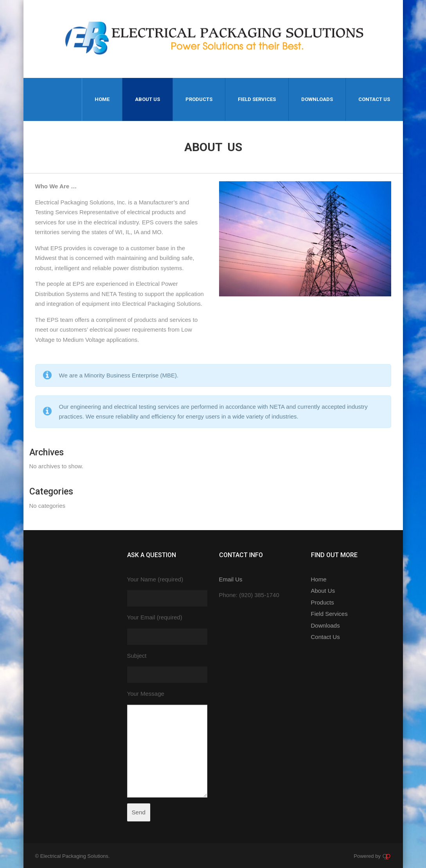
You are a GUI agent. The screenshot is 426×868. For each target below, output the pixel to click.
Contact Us (374, 99)
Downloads (317, 99)
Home (102, 99)
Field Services (257, 99)
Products (199, 99)
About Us (147, 99)
